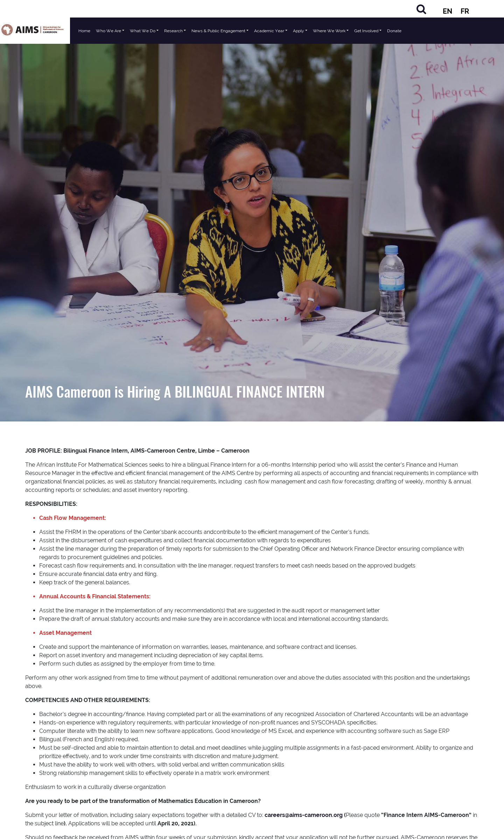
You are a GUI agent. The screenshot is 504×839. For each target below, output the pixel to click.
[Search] (421, 9)
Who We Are (108, 31)
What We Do (143, 31)
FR (465, 11)
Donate (394, 31)
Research (173, 31)
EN (447, 11)
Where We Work (329, 31)
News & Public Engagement (218, 31)
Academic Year (269, 31)
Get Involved (366, 31)
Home (84, 31)
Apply (299, 31)
